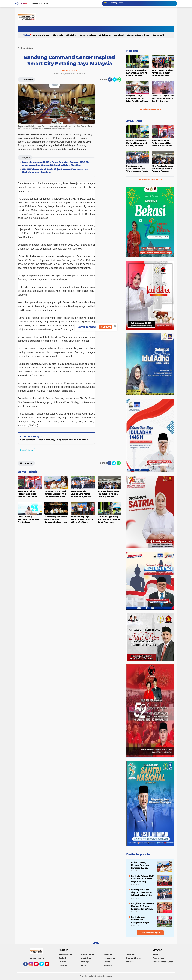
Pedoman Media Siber (163, 962)
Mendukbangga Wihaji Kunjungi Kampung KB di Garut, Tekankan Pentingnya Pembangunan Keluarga (137, 73)
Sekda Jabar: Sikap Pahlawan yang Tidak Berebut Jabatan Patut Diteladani (162, 143)
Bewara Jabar (42, 35)
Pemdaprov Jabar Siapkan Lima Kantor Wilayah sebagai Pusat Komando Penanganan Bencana (137, 169)
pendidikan (86, 958)
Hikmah (59, 35)
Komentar (26, 80)
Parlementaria (65, 954)
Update (106, 327)
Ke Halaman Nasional (150, 109)
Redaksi (156, 954)
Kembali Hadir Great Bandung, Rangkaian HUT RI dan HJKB (54, 440)
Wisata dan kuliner (139, 35)
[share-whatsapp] (119, 80)
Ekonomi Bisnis (133, 958)
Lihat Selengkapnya (150, 933)
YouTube (49, 965)
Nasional (132, 51)
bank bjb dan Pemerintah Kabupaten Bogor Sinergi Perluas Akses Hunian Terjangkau (142, 920)
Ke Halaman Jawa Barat (150, 180)
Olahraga (106, 35)
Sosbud (120, 35)
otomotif (159, 35)
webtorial (108, 966)
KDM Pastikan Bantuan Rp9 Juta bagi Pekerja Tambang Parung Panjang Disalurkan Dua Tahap (163, 169)
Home (23, 3)
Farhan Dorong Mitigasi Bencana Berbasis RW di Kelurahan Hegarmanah (140, 865)
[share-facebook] (110, 80)
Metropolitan (88, 35)
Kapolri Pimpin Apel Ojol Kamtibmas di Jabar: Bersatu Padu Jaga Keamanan (163, 73)
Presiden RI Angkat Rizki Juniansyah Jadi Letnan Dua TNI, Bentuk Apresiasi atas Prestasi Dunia (163, 98)
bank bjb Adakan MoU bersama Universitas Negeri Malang (142, 879)
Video (26, 35)
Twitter (43, 965)
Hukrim (72, 35)
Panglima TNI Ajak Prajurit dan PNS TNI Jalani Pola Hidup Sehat (137, 98)
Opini (84, 966)
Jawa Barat (134, 121)
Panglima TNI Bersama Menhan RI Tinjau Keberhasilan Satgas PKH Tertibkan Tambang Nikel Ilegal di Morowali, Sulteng (143, 906)
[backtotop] (96, 944)
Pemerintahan (27, 450)
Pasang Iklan (159, 958)
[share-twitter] (115, 80)
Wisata (107, 962)
